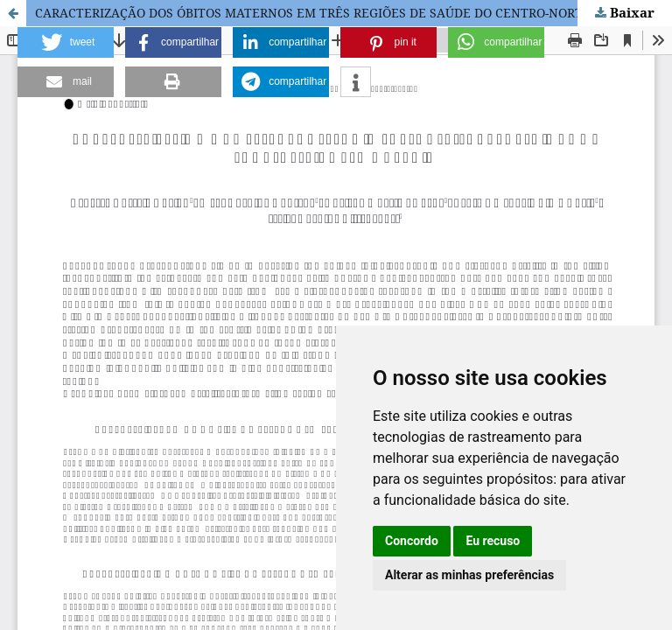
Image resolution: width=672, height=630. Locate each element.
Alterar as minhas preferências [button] (469, 575)
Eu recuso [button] (493, 541)
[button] (66, 42)
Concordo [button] (412, 541)
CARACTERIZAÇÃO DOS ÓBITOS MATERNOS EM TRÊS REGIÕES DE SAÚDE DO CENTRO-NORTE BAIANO (339, 13)
